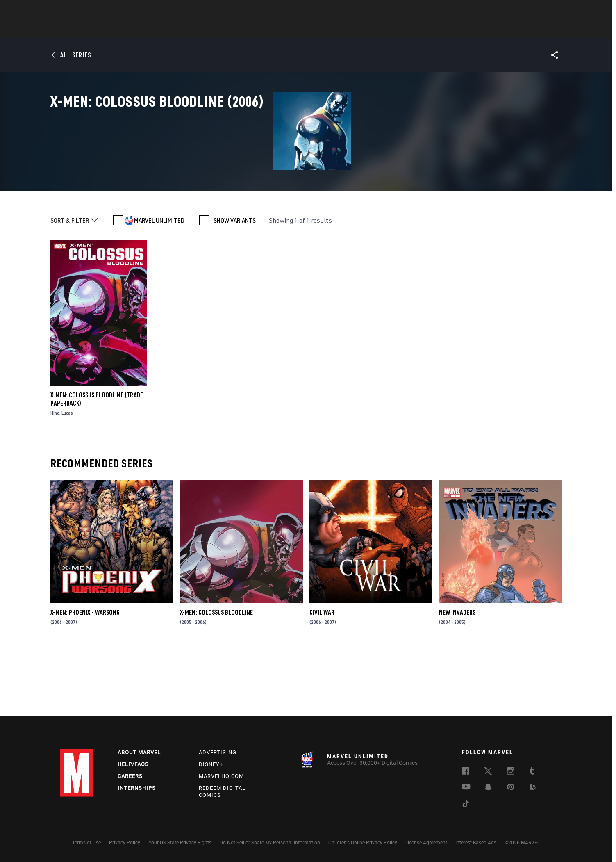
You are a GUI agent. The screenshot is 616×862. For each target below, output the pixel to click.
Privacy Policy (125, 843)
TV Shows (331, 29)
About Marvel (139, 752)
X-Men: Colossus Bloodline (216, 677)
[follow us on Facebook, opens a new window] (466, 772)
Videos (398, 29)
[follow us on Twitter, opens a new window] (488, 772)
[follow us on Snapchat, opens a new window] (488, 788)
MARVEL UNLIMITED (159, 285)
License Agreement (426, 843)
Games (366, 29)
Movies (295, 29)
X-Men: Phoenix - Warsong (85, 677)
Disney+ (211, 764)
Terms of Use (86, 843)
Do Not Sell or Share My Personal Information (270, 843)
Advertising (218, 752)
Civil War (322, 677)
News (184, 29)
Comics (215, 29)
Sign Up (117, 11)
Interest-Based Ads (476, 843)
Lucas (67, 478)
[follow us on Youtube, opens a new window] (466, 787)
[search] (542, 10)
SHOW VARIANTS (235, 285)
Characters (255, 29)
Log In (90, 11)
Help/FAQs (133, 764)
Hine (55, 478)
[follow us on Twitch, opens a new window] (533, 789)
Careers (130, 776)
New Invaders (457, 677)
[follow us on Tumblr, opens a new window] (532, 772)
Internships (137, 788)
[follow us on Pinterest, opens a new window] (511, 788)
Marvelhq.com (221, 776)
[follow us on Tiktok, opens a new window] (466, 805)
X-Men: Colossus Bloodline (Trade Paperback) (97, 464)
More (428, 29)
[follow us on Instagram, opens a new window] (511, 772)
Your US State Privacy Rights (180, 843)
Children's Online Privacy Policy (363, 843)
